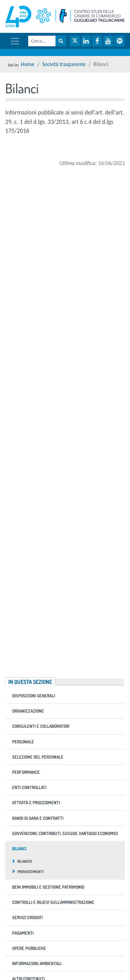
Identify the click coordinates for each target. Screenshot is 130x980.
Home (28, 64)
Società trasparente (64, 64)
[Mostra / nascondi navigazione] (15, 41)
